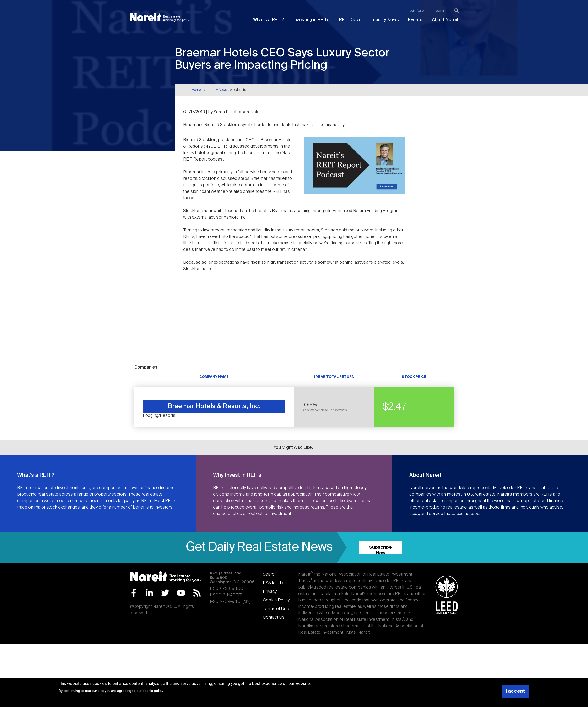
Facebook (134, 593)
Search (270, 574)
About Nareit (445, 20)
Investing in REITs (311, 20)
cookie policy (153, 691)
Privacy (270, 592)
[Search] (457, 11)
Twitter (165, 593)
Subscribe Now (380, 550)
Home (196, 90)
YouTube (181, 593)
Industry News (384, 20)
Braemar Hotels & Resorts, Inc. (214, 406)
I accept (515, 691)
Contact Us (274, 617)
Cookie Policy (276, 600)
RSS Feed (197, 593)
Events (415, 20)
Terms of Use (276, 609)
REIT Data (350, 20)
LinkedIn (149, 593)
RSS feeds (273, 583)
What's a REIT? (268, 20)
